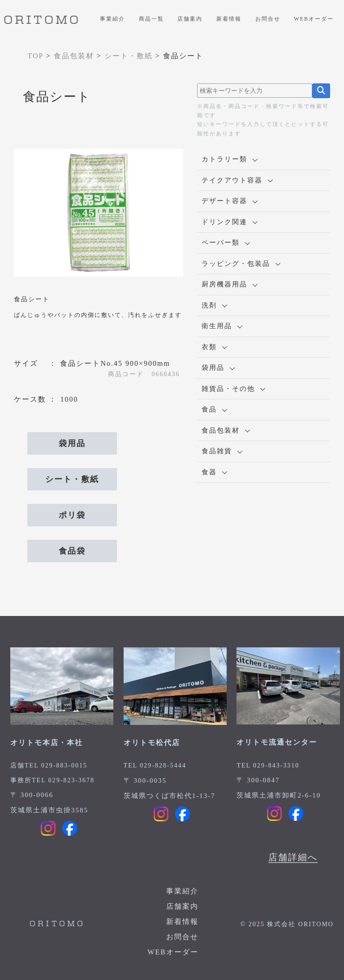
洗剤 (214, 305)
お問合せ (268, 19)
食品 (214, 409)
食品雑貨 (222, 451)
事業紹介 (112, 19)
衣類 (214, 347)
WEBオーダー (314, 19)
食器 (214, 472)
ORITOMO (42, 21)
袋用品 (72, 443)
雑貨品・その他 (233, 389)
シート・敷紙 (72, 479)
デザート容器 (230, 201)
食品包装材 (226, 430)
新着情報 (229, 19)
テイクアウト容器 (237, 180)
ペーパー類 (226, 243)
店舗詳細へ (293, 857)
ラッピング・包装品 (241, 264)
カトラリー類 (230, 159)
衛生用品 (222, 326)
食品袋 (72, 551)
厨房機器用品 (230, 284)
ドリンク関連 (230, 222)
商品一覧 (151, 19)
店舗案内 (190, 19)
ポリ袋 (72, 515)
